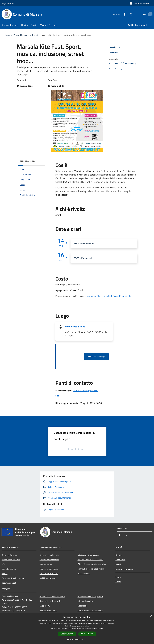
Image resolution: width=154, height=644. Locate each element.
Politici (5, 574)
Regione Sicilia (8, 3)
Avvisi (118, 564)
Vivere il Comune (21, 35)
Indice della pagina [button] (27, 161)
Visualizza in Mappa (96, 357)
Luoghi (118, 577)
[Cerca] (149, 14)
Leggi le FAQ (45, 606)
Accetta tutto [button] (67, 634)
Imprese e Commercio (49, 569)
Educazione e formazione (88, 555)
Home (7, 35)
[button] (77, 640)
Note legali (82, 606)
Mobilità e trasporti (48, 578)
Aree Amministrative (11, 560)
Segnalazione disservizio (50, 601)
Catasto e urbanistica (49, 574)
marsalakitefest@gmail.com (86, 391)
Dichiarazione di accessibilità (90, 610)
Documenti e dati (9, 583)
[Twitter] (126, 14)
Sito (57, 396)
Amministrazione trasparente (90, 596)
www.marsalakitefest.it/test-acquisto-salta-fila (108, 296)
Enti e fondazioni (9, 569)
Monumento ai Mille (75, 327)
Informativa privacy (86, 601)
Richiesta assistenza (48, 610)
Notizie (119, 555)
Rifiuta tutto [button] (87, 634)
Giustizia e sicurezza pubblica (90, 559)
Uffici (4, 564)
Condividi (116, 47)
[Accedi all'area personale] (139, 3)
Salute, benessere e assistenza (91, 569)
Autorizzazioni (84, 573)
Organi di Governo (9, 555)
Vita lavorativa (46, 564)
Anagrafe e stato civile (49, 555)
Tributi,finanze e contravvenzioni (92, 564)
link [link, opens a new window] (102, 628)
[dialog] (77, 629)
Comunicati (120, 560)
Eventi (35, 35)
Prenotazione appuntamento (52, 596)
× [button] (151, 616)
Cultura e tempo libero (49, 560)
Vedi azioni (116, 53)
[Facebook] (120, 14)
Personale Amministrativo (13, 578)
